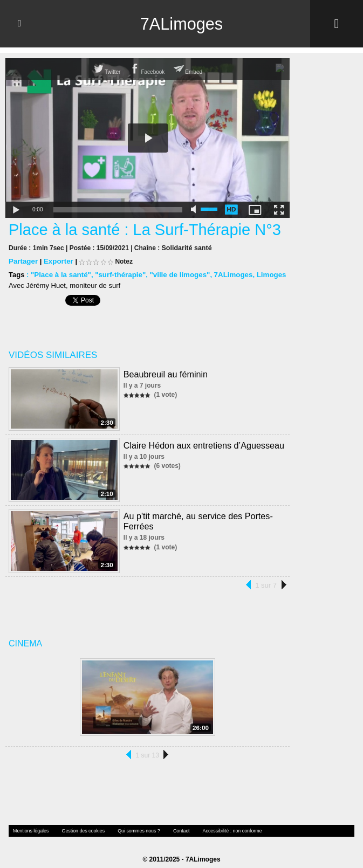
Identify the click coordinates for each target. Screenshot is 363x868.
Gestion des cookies (79, 822)
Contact (173, 822)
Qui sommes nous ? (132, 822)
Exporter (57, 259)
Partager (23, 259)
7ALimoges (181, 24)
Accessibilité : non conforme (222, 822)
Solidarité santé (186, 245)
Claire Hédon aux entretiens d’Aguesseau (201, 441)
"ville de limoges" (176, 272)
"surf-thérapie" (118, 272)
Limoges (266, 272)
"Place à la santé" (60, 272)
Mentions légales (30, 822)
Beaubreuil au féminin (163, 371)
